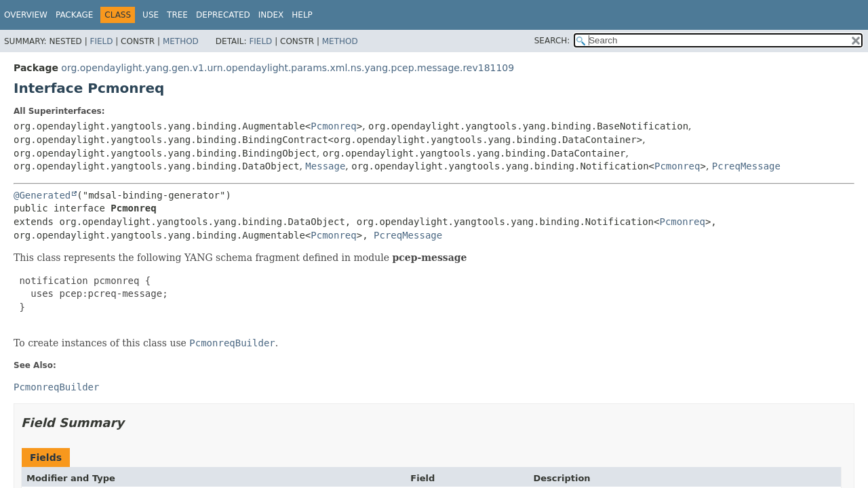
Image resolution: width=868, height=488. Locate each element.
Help (302, 15)
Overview (26, 15)
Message (325, 166)
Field (101, 41)
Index (271, 15)
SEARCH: (552, 41)
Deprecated (223, 15)
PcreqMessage (746, 166)
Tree (177, 15)
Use (151, 15)
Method (181, 41)
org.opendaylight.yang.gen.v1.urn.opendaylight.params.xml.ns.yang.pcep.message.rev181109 (288, 68)
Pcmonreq (333, 126)
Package (74, 15)
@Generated (42, 195)
